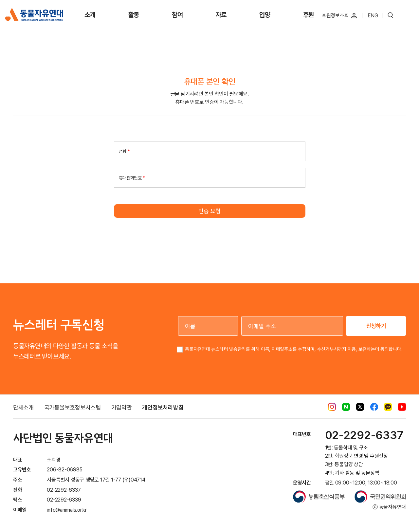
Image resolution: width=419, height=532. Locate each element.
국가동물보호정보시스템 (73, 407)
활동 (134, 15)
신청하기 (376, 326)
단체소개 (23, 407)
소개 (90, 15)
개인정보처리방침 (163, 407)
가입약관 (122, 407)
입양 (265, 15)
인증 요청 (209, 211)
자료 (221, 15)
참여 (177, 15)
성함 (124, 151)
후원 (309, 15)
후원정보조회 (335, 16)
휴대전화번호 (132, 178)
